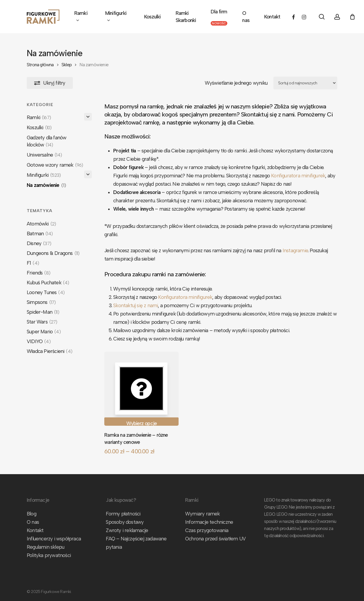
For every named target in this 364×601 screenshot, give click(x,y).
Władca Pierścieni (49, 351)
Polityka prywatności (49, 555)
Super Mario (44, 332)
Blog (31, 514)
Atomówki (41, 224)
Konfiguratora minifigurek (298, 176)
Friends (38, 273)
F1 (33, 263)
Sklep (67, 65)
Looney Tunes (46, 292)
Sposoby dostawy (125, 522)
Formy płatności (123, 514)
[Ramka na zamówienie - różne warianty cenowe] (141, 389)
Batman (40, 234)
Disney (39, 243)
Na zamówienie (46, 185)
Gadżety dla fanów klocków (47, 141)
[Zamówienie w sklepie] (305, 83)
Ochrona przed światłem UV (215, 539)
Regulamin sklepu (45, 547)
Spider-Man (43, 312)
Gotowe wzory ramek (55, 165)
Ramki (39, 117)
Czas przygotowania (207, 530)
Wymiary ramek (203, 514)
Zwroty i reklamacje (127, 530)
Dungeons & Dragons (53, 253)
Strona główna (40, 65)
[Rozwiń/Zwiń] (88, 117)
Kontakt (35, 530)
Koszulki (39, 127)
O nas (33, 522)
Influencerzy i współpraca (54, 539)
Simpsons (41, 302)
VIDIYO (39, 341)
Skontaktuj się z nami (135, 305)
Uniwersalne (44, 155)
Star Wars (42, 322)
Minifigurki (44, 175)
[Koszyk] (352, 17)
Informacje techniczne (209, 522)
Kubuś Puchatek (48, 283)
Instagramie (295, 250)
